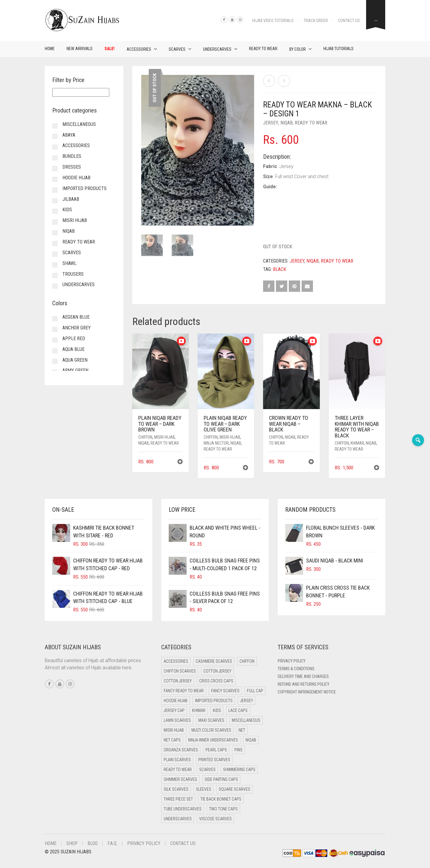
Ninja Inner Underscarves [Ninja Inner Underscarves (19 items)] (213, 740)
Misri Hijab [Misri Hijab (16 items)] (174, 730)
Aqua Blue (73, 349)
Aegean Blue (76, 317)
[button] (180, 462)
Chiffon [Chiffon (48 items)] (247, 661)
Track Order (316, 21)
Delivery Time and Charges (303, 676)
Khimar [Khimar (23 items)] (199, 710)
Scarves (177, 49)
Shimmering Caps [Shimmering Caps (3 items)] (239, 770)
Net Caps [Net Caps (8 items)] (172, 740)
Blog (93, 843)
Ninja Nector (216, 443)
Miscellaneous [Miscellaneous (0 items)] (246, 720)
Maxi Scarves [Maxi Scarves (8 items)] (211, 720)
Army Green (75, 370)
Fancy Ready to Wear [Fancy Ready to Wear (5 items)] (184, 691)
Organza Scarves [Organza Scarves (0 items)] (181, 750)
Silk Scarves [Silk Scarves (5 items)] (176, 789)
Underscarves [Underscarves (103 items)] (178, 819)
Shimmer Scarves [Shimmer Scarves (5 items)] (180, 779)
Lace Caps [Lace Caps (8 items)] (238, 710)
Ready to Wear (263, 49)
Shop (72, 843)
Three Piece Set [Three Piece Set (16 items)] (178, 799)
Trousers (73, 274)
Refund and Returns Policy (304, 684)
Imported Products (85, 188)
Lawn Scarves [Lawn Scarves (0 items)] (177, 720)
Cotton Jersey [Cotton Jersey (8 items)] (178, 681)
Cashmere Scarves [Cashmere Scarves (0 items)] (214, 661)
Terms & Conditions (296, 669)
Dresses (72, 167)
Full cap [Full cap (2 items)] (255, 691)
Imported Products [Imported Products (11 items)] (214, 701)
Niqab (287, 123)
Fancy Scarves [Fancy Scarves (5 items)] (225, 691)
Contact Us (349, 21)
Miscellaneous (79, 124)
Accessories (139, 49)
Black (279, 269)
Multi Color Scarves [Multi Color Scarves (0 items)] (211, 730)
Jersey (271, 123)
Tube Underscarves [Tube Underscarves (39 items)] (183, 809)
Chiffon (145, 437)
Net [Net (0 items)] (242, 730)
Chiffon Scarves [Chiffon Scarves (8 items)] (180, 671)
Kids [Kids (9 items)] (217, 710)
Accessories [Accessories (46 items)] (176, 661)
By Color (298, 49)
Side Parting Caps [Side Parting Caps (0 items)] (221, 779)
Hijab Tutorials (338, 49)
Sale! (110, 49)
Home (50, 49)
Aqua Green (75, 360)
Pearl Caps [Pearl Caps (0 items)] (216, 750)
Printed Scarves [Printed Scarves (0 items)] (214, 760)
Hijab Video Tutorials (273, 21)
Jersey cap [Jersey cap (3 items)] (174, 710)
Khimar (357, 443)
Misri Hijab (164, 437)
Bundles (72, 156)
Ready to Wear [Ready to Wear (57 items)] (178, 770)
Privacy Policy (292, 661)
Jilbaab (71, 199)
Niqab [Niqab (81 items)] (251, 740)
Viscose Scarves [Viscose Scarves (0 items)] (215, 819)
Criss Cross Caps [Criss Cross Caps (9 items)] (216, 681)
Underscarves (217, 49)
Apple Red (74, 339)
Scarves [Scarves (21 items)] (207, 770)
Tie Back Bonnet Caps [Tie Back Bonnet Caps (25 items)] (221, 799)
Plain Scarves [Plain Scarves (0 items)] (177, 760)
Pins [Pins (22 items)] (238, 750)
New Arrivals (80, 49)
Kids (67, 210)
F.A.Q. (112, 843)
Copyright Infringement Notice (307, 692)
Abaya (69, 135)
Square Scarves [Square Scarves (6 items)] (234, 789)
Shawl (69, 263)
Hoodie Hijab (76, 178)
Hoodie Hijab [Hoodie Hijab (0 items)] (176, 701)
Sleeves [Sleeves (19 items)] (204, 789)
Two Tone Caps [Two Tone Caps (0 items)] (223, 809)
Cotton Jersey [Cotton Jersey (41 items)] (217, 671)
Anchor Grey (77, 328)
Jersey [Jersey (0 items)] (247, 701)
